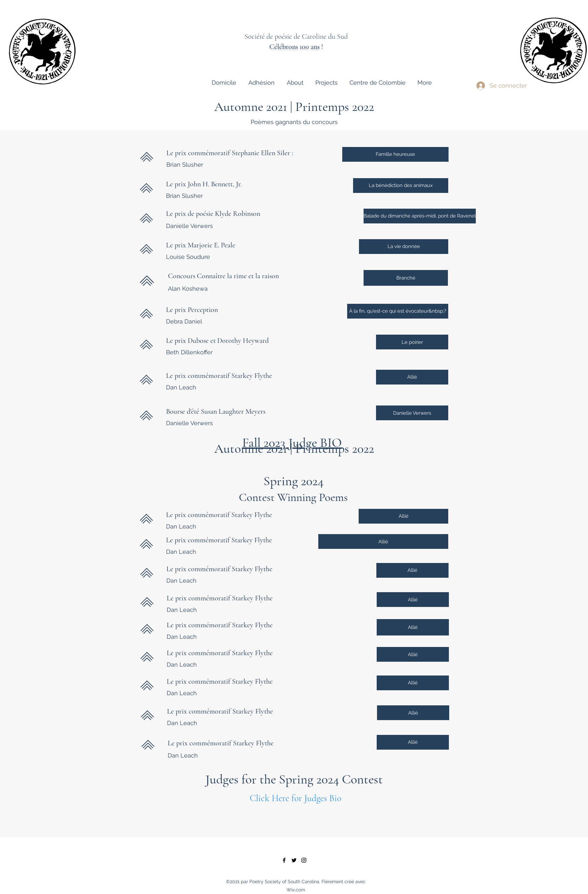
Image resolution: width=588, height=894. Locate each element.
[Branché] (406, 278)
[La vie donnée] (404, 247)
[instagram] (304, 860)
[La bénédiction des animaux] (401, 186)
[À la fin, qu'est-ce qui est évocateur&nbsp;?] (398, 311)
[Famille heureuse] (395, 154)
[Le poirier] (412, 342)
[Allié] (412, 377)
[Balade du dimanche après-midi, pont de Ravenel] (420, 216)
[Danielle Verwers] (412, 413)
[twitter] (294, 860)
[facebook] (284, 860)
